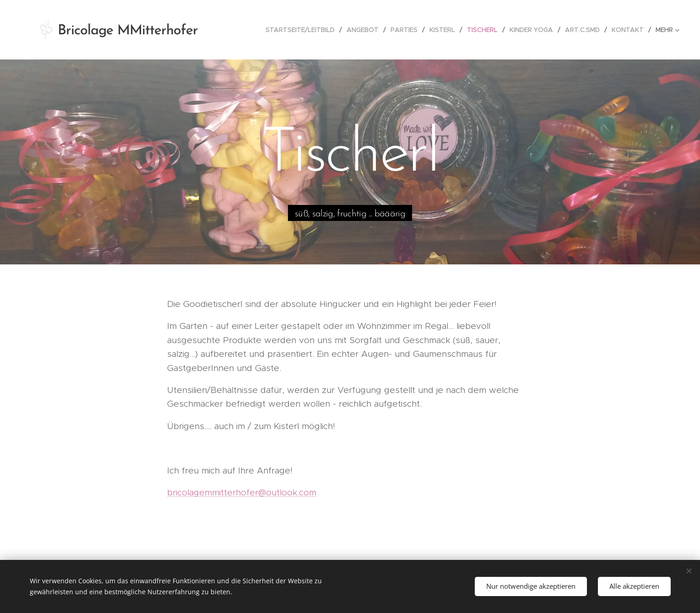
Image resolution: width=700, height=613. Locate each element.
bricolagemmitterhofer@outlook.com (242, 492)
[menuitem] (303, 30)
